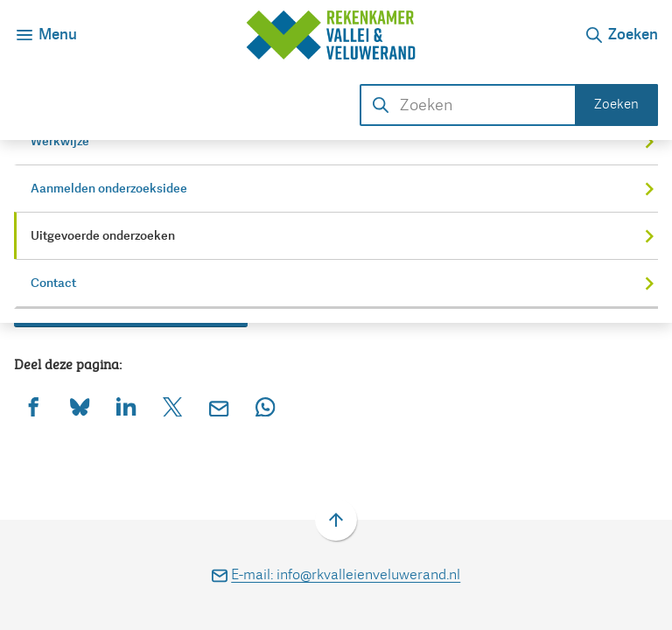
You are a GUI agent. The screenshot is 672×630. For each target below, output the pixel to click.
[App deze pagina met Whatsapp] (266, 406)
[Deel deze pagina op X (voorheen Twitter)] (173, 406)
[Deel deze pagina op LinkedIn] (126, 406)
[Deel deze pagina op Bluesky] (80, 406)
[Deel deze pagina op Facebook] (34, 406)
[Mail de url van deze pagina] (219, 406)
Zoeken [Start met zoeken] (616, 104)
